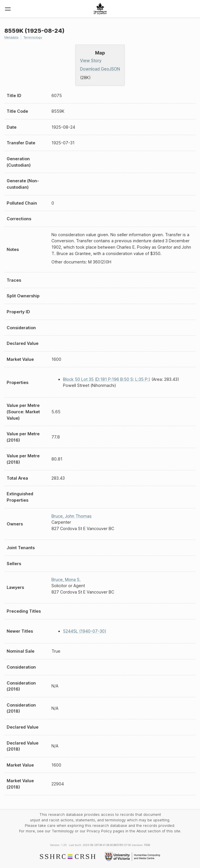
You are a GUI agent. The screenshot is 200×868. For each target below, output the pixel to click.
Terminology (33, 37)
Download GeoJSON (100, 69)
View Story (91, 60)
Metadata (11, 37)
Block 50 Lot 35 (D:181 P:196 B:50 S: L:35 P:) (107, 379)
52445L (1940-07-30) (85, 631)
